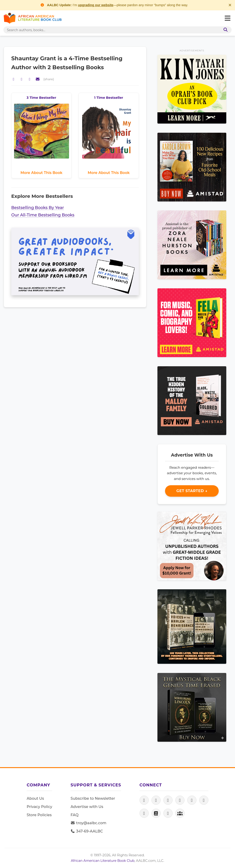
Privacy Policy (39, 807)
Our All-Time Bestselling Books (43, 215)
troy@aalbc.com (88, 823)
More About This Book (41, 173)
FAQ (74, 815)
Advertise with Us (87, 807)
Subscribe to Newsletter (93, 798)
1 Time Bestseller (109, 98)
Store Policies (39, 815)
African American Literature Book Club (103, 861)
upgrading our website (96, 5)
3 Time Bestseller (41, 98)
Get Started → (192, 491)
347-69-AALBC (87, 831)
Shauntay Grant (34, 58)
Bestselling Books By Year (38, 208)
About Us (35, 798)
